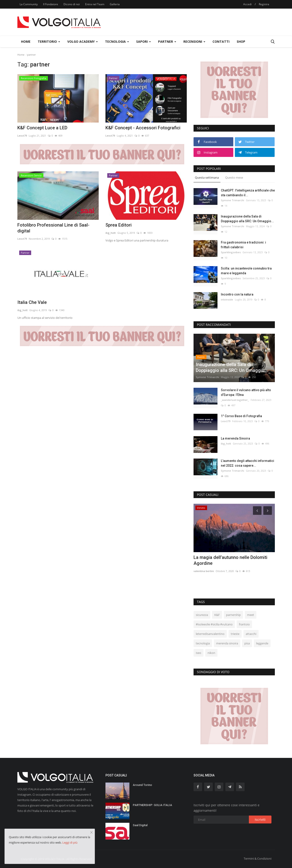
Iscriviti (260, 820)
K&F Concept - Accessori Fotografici (143, 128)
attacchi (251, 634)
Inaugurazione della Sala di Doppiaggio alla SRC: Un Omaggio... (247, 219)
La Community (29, 4)
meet (251, 615)
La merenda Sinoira (235, 438)
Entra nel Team (95, 4)
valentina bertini (204, 571)
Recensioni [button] (194, 41)
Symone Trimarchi (232, 200)
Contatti (221, 41)
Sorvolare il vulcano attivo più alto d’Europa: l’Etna (246, 392)
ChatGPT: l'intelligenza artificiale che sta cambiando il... (248, 193)
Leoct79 (22, 136)
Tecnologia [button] (117, 41)
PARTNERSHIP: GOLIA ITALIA (152, 805)
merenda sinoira (227, 643)
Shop (241, 41)
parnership (233, 615)
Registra (264, 4)
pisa (247, 643)
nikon (211, 653)
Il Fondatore (51, 4)
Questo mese (234, 177)
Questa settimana (207, 177)
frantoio (244, 624)
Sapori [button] (144, 41)
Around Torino (142, 785)
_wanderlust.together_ (235, 400)
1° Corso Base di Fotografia (241, 416)
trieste (235, 634)
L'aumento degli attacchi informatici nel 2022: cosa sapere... (248, 463)
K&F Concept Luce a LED (42, 128)
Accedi (247, 4)
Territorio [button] (49, 41)
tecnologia (203, 643)
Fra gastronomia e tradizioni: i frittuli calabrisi (243, 245)
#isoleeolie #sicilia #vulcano (214, 624)
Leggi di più (70, 842)
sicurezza (202, 615)
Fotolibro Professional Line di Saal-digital (53, 228)
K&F (217, 615)
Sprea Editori (119, 225)
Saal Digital (140, 825)
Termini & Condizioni (258, 859)
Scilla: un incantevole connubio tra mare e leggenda (246, 271)
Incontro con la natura (237, 294)
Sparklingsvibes (231, 252)
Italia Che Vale (32, 302)
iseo (199, 653)
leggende (262, 643)
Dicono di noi (72, 4)
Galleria (115, 4)
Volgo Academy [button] (83, 41)
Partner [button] (167, 41)
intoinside (227, 299)
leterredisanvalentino (210, 634)
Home (26, 41)
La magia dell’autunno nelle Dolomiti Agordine (230, 560)
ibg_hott (111, 233)
